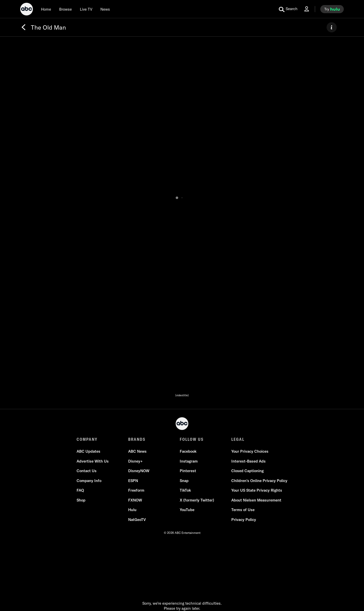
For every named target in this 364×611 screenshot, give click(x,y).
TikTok (185, 490)
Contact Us (87, 471)
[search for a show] (288, 9)
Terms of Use (243, 510)
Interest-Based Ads (248, 461)
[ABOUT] (332, 27)
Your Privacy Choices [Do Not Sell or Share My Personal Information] (250, 451)
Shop (81, 500)
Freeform (136, 490)
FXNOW (135, 500)
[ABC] (27, 10)
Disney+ (135, 461)
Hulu (132, 510)
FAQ (80, 490)
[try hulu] (332, 9)
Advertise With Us (93, 461)
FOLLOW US (192, 439)
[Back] (24, 27)
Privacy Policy (244, 520)
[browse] (65, 9)
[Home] (46, 9)
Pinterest (188, 471)
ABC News (137, 451)
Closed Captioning (247, 471)
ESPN (133, 481)
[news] (105, 9)
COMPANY (87, 439)
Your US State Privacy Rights (257, 490)
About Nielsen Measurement (256, 500)
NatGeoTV (137, 520)
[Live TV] (86, 9)
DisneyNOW (139, 471)
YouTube (187, 510)
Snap (184, 481)
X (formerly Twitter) (197, 500)
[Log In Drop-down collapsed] (307, 9)
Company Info (89, 481)
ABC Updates (88, 451)
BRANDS (137, 439)
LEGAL (238, 439)
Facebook (188, 451)
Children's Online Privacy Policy (259, 481)
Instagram (189, 461)
